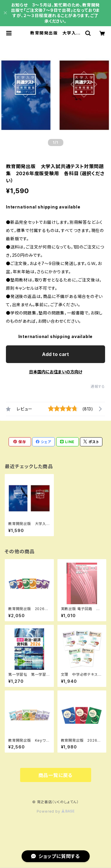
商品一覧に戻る (56, 775)
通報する (98, 386)
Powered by (56, 811)
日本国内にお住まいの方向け (56, 372)
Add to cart (55, 354)
